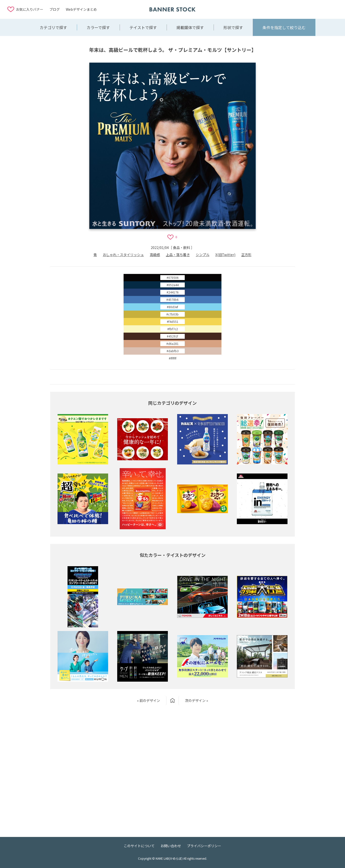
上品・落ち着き (178, 255)
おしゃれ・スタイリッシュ (123, 255)
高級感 (155, 255)
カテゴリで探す (53, 27)
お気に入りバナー (30, 9)
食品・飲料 (182, 248)
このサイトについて (139, 846)
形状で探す (233, 27)
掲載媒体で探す (190, 27)
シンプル (203, 255)
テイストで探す (143, 27)
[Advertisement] (299, 9)
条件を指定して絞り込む (284, 27)
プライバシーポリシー (204, 846)
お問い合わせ (171, 846)
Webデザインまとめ (81, 9)
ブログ (55, 9)
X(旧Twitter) (225, 255)
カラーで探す (98, 27)
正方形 (246, 255)
